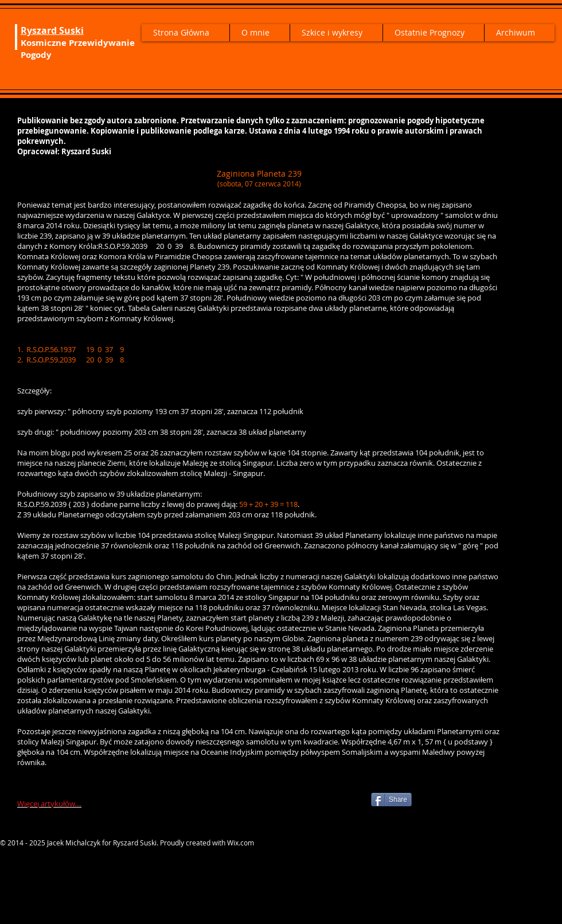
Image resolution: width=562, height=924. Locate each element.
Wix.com (241, 843)
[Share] (391, 800)
